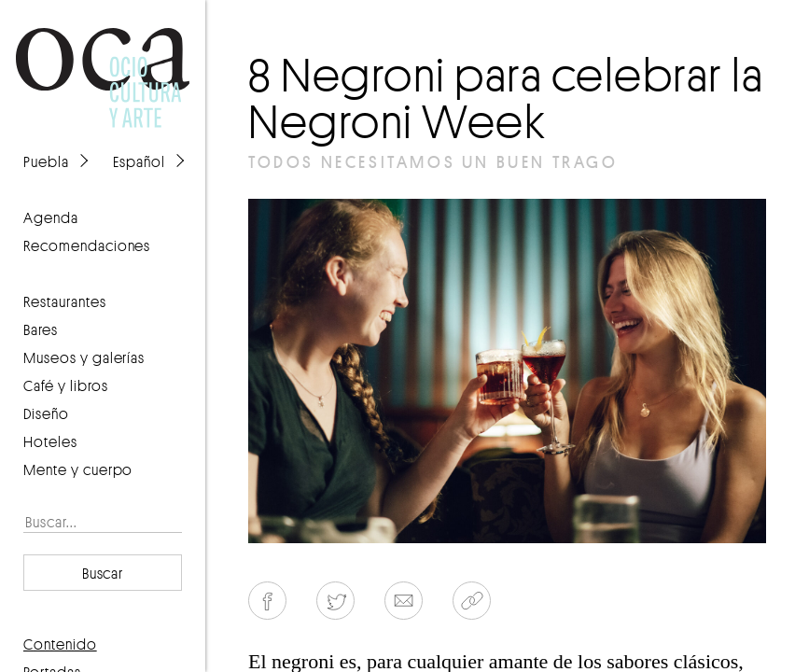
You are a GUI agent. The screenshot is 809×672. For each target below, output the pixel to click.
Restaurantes (65, 301)
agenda (51, 217)
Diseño (46, 413)
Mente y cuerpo (78, 469)
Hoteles (50, 441)
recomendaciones (87, 245)
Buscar (103, 573)
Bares (41, 329)
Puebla (46, 161)
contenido (60, 644)
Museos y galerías (84, 357)
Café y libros (66, 385)
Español (139, 161)
